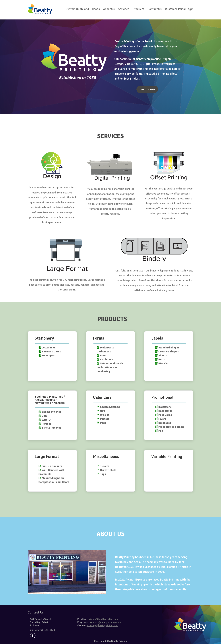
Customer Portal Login (179, 9)
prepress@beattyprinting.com (105, 622)
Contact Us (155, 9)
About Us (109, 9)
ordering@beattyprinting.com (102, 625)
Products (138, 9)
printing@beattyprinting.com (103, 619)
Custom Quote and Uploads (83, 9)
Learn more (147, 89)
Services (124, 9)
